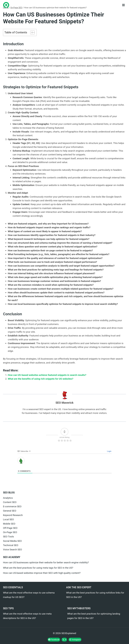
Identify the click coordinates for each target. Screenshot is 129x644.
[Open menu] (123, 5)
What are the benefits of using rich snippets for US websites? (41, 379)
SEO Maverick (64, 403)
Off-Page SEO (10, 528)
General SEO (10, 511)
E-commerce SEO (12, 506)
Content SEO (10, 502)
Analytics (8, 498)
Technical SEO (11, 545)
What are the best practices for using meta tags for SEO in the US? (38, 568)
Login (109, 451)
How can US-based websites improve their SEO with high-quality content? (42, 573)
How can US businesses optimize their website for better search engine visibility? (46, 562)
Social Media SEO (12, 541)
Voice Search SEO (12, 550)
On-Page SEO (10, 532)
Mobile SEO (9, 524)
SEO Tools (8, 537)
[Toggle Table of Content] (31, 32)
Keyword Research (13, 515)
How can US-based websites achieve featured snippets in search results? (47, 375)
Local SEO (8, 519)
